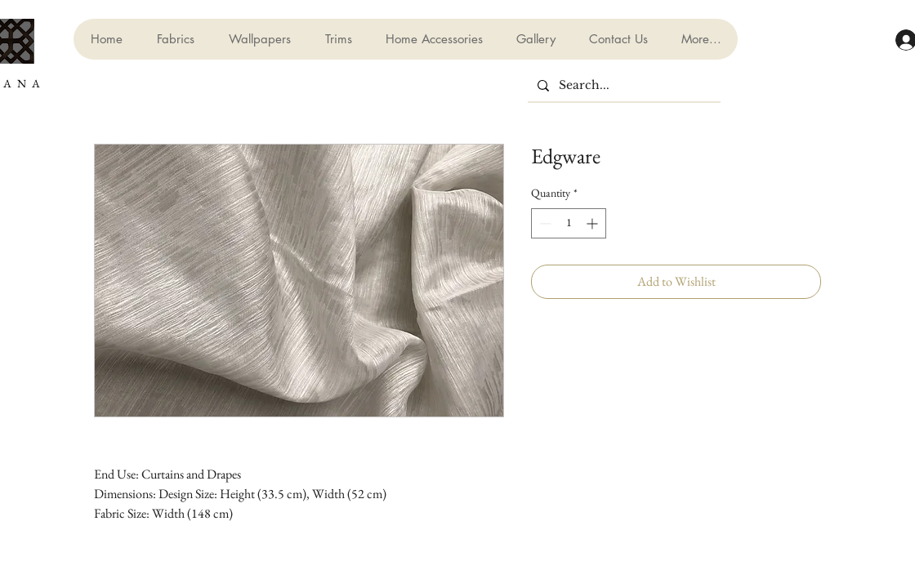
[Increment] (594, 223)
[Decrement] (544, 223)
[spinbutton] (569, 223)
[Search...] (623, 86)
